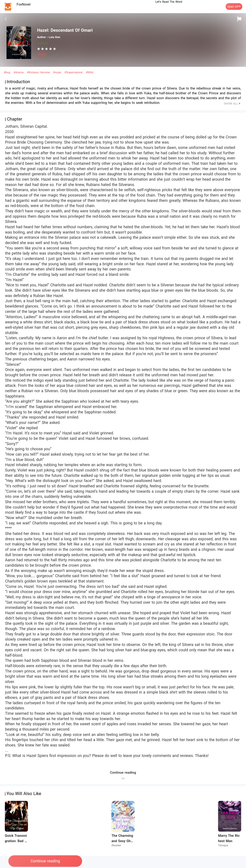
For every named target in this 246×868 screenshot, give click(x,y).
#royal (58, 72)
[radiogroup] (47, 49)
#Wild (90, 72)
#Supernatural (74, 72)
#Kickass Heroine (39, 72)
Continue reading (45, 861)
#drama (19, 72)
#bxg (8, 72)
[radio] (39, 49)
